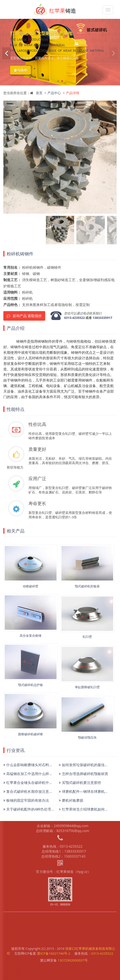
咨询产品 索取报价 (24, 316)
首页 (39, 93)
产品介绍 (16, 328)
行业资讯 (16, 750)
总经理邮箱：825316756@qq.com (62, 793)
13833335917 (102, 318)
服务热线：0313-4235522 (62, 810)
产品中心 (54, 93)
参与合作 (20, 70)
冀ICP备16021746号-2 (54, 947)
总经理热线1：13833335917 (64, 814)
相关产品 (16, 531)
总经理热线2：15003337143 (63, 819)
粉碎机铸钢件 (20, 254)
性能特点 (16, 409)
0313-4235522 (74, 318)
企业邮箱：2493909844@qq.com (62, 789)
